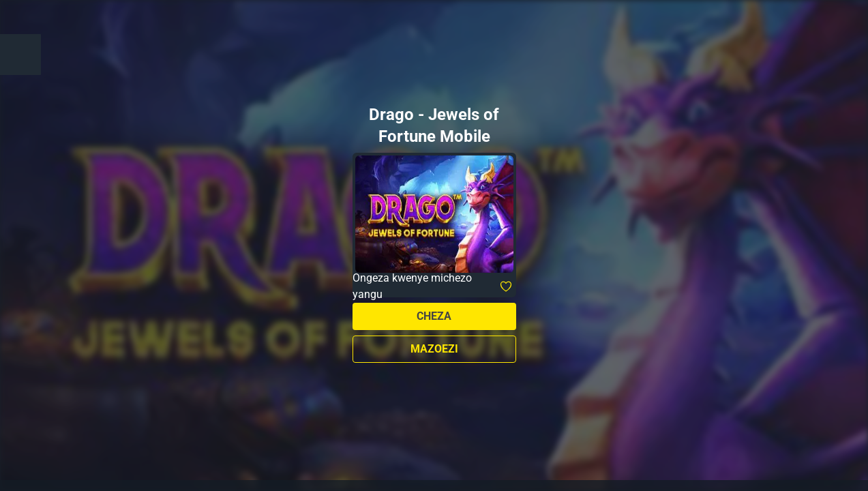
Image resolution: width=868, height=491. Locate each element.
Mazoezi (434, 349)
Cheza (434, 316)
